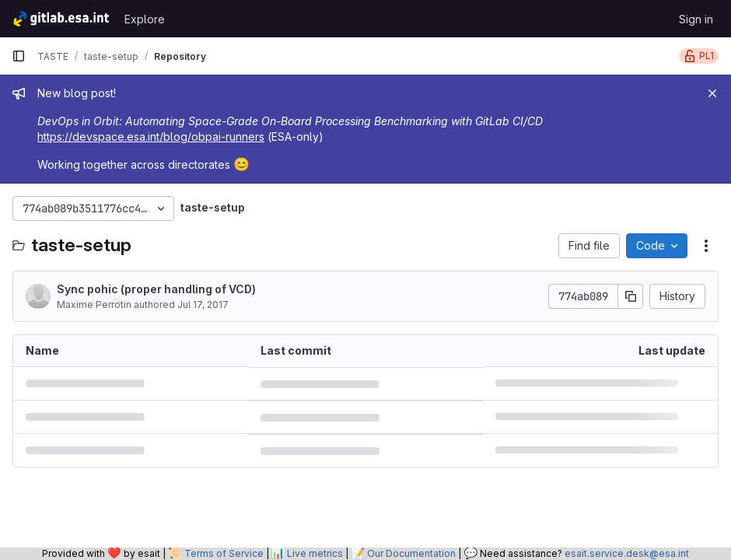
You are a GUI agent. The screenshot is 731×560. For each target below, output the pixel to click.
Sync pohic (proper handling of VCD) (156, 289)
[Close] (712, 93)
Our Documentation (411, 553)
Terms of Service (224, 553)
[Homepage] (60, 19)
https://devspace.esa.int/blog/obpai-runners (151, 136)
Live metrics (315, 553)
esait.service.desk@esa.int (627, 553)
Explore (145, 19)
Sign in (696, 19)
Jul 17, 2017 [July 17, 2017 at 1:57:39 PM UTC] (203, 304)
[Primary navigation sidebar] (19, 56)
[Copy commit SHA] (631, 296)
